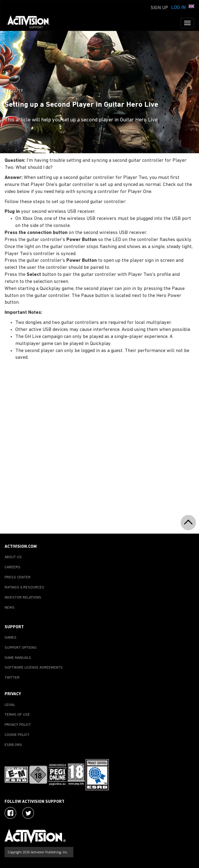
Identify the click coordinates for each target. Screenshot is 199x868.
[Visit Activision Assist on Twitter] (28, 813)
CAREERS (13, 567)
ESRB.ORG (13, 745)
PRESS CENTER (18, 577)
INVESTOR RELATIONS (23, 598)
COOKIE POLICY (17, 735)
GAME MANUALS (18, 658)
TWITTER (12, 678)
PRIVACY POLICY (18, 725)
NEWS (10, 608)
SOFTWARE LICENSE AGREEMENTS (34, 668)
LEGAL (10, 705)
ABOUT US (13, 557)
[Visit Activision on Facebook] (10, 813)
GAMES (11, 638)
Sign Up (159, 8)
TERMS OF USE (17, 715)
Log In (178, 8)
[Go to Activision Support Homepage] (32, 23)
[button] (191, 7)
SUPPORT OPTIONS (21, 648)
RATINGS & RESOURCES (24, 588)
